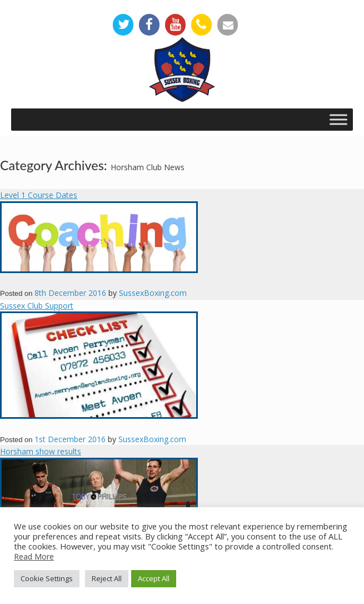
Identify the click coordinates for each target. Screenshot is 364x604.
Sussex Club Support (37, 306)
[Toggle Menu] (338, 119)
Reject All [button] (107, 578)
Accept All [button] (154, 578)
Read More (34, 556)
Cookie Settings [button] (47, 578)
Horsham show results (41, 451)
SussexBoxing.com (153, 293)
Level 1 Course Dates (39, 195)
